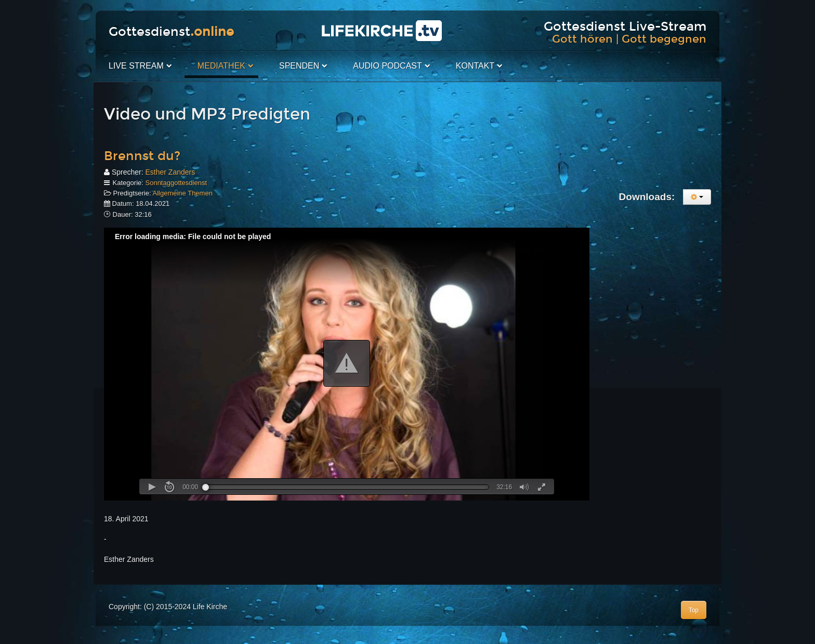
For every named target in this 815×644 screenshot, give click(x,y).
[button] (347, 363)
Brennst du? (142, 156)
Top (694, 610)
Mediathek (221, 66)
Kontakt (475, 66)
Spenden (299, 66)
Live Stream (136, 66)
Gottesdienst (171, 32)
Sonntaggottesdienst (176, 183)
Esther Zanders (170, 172)
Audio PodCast (387, 66)
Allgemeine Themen (183, 193)
